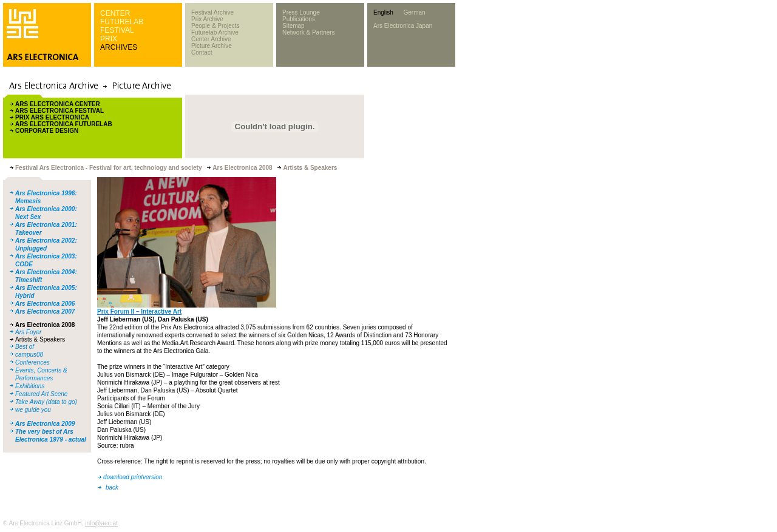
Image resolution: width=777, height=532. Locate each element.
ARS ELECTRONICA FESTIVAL (59, 111)
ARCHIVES (119, 47)
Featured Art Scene (41, 394)
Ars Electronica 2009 (45, 424)
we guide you (33, 410)
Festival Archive (212, 12)
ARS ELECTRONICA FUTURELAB (64, 124)
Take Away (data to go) (46, 402)
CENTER (115, 13)
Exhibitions (30, 386)
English (383, 12)
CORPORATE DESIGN (47, 131)
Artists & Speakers (40, 339)
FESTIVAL (117, 30)
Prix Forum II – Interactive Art (139, 311)
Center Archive (211, 39)
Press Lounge (301, 12)
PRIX (109, 39)
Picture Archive (212, 46)
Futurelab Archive (215, 32)
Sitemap (293, 26)
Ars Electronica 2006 (45, 304)
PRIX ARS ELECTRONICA (52, 117)
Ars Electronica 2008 (45, 325)
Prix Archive (207, 19)
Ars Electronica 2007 (45, 311)
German (414, 12)
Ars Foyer (28, 332)
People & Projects (215, 26)
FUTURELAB (122, 22)
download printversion (133, 477)
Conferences (32, 362)
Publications (299, 19)
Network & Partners (309, 32)
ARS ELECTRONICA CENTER (58, 104)
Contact (202, 52)
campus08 (29, 355)
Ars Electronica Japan (403, 26)
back (112, 487)
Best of (25, 347)
